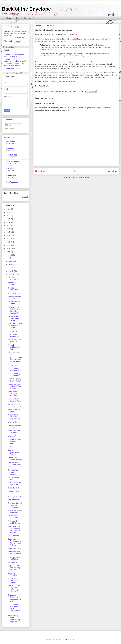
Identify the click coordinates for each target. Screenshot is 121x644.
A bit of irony (13, 365)
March (11, 271)
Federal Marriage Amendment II (15, 369)
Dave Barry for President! (14, 574)
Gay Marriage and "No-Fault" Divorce (15, 326)
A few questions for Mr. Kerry (14, 558)
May (10, 265)
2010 (9, 249)
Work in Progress (15, 548)
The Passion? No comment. (15, 341)
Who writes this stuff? (14, 69)
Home (9, 18)
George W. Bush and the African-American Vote (15, 386)
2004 (9, 255)
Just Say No (13, 331)
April (10, 268)
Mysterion (10, 148)
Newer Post (40, 171)
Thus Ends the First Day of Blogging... (14, 580)
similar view (72, 82)
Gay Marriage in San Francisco (14, 405)
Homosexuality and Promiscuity (15, 458)
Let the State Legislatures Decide (14, 319)
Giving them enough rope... (14, 335)
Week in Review (14, 293)
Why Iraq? (12, 436)
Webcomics (12, 562)
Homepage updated (12, 284)
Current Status (14, 500)
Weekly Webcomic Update (15, 297)
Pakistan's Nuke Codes (14, 303)
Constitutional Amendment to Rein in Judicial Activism (15, 542)
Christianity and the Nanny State (15, 553)
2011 (9, 245)
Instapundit (11, 168)
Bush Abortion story (13, 478)
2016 (9, 229)
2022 (9, 216)
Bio (18, 18)
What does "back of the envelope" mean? (14, 55)
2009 (9, 252)
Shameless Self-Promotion (14, 432)
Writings (28, 18)
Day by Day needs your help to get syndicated (15, 568)
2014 (9, 235)
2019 (9, 219)
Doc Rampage (12, 182)
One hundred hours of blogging (13, 472)
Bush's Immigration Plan (13, 452)
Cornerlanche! (13, 488)
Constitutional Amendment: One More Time (15, 417)
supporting (39, 41)
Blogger (72, 639)
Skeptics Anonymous (13, 278)
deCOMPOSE (12, 155)
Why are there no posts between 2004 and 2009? (14, 65)
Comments (10, 129)
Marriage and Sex (15, 497)
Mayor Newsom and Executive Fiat (14, 347)
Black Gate (11, 141)
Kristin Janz (11, 175)
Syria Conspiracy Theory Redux (15, 380)
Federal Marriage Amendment (15, 375)
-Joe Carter (17, 43)
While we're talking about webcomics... (14, 394)
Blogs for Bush (14, 536)
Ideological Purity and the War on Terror (15, 441)
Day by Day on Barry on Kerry (14, 400)
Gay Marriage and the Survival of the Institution (15, 360)
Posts (8, 125)
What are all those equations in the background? (15, 60)
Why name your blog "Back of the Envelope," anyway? (15, 529)
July (10, 258)
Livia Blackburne (13, 162)
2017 (9, 226)
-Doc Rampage (19, 37)
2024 (9, 209)
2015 (9, 232)
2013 (9, 239)
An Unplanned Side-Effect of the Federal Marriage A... (14, 310)
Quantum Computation (14, 289)
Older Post (113, 171)
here (77, 35)
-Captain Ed (18, 28)
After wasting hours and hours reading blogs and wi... (14, 619)
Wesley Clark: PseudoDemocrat (15, 465)
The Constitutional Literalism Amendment (15, 505)
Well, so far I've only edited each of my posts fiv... (14, 589)
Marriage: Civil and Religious (14, 522)
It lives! (11, 447)
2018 (9, 222)
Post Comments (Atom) (81, 177)
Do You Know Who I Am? (13, 517)
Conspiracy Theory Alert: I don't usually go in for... (15, 598)
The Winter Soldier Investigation (15, 511)
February (12, 274)
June (11, 261)
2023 (9, 212)
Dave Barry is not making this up (15, 484)
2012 (9, 242)
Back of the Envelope (26, 9)
